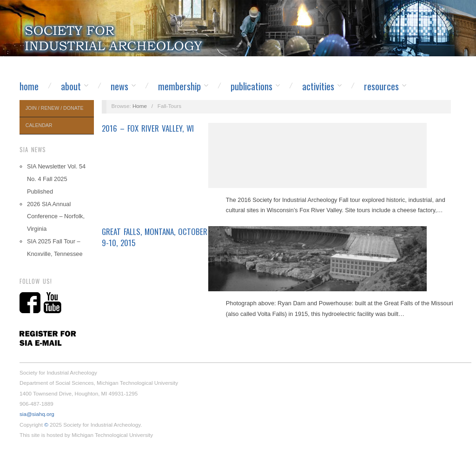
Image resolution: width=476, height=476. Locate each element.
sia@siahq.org (37, 414)
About (71, 86)
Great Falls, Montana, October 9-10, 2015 (155, 237)
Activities (318, 86)
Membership (179, 86)
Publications (251, 86)
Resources (381, 86)
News (119, 86)
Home (29, 86)
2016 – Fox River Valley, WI (148, 128)
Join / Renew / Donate (55, 108)
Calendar (39, 125)
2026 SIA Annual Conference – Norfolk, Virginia (56, 217)
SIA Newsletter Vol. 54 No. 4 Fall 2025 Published (56, 179)
